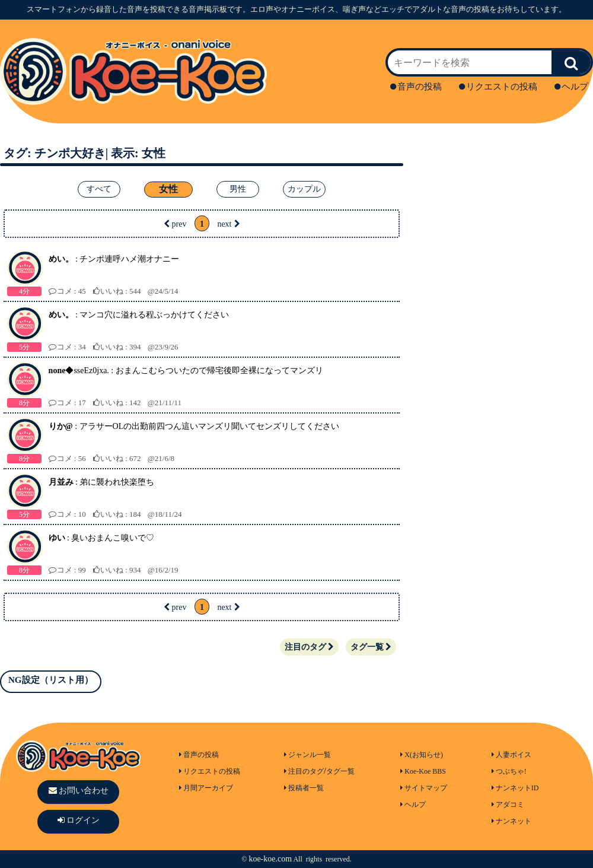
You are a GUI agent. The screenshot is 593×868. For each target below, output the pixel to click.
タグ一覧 (371, 647)
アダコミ (508, 805)
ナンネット (511, 821)
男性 (238, 189)
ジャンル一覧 (307, 755)
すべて (99, 189)
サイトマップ (424, 788)
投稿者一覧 (304, 788)
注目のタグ (309, 647)
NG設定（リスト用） (51, 680)
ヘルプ (571, 87)
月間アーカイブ (206, 788)
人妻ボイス (511, 755)
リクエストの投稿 (498, 87)
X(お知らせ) (422, 755)
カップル (304, 189)
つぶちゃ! (509, 771)
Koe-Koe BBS (423, 771)
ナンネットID (515, 788)
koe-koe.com (270, 859)
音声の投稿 (416, 87)
